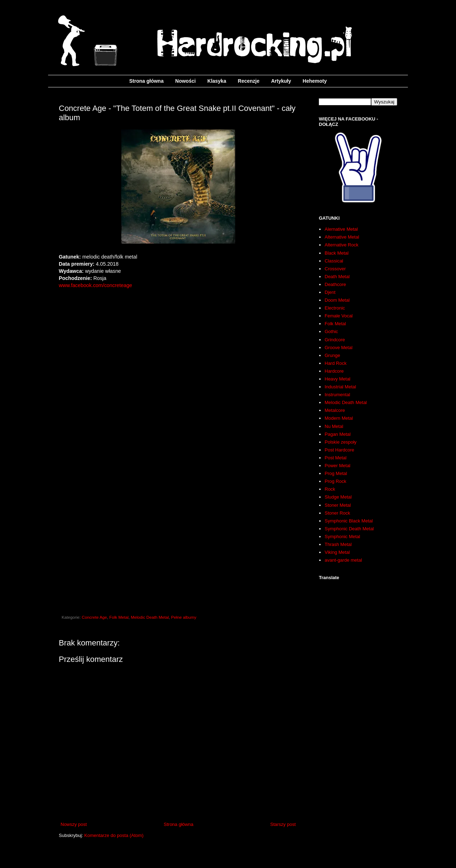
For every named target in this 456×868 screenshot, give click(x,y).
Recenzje (249, 81)
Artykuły (281, 81)
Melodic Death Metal (150, 617)
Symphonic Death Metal (349, 529)
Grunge (332, 355)
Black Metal (336, 253)
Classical (334, 261)
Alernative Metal (341, 229)
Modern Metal (339, 418)
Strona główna (146, 81)
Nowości (186, 81)
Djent (330, 292)
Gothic (331, 331)
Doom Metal (337, 300)
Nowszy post (74, 824)
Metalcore (335, 410)
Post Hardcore (339, 450)
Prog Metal (336, 473)
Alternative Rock (341, 245)
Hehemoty (315, 81)
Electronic (335, 308)
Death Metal (337, 277)
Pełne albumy (184, 617)
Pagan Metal (338, 434)
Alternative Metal (342, 237)
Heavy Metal (337, 379)
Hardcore (334, 371)
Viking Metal (337, 552)
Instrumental (337, 395)
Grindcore (335, 340)
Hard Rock (335, 363)
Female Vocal (339, 316)
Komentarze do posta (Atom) (114, 835)
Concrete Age (95, 617)
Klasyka (217, 81)
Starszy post (283, 824)
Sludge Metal (338, 497)
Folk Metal (119, 617)
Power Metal (337, 466)
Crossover (335, 269)
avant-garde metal (343, 560)
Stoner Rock (337, 513)
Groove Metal (338, 348)
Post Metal (335, 458)
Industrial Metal (340, 387)
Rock (330, 489)
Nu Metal (334, 426)
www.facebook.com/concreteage (95, 285)
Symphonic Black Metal (349, 521)
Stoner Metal (338, 505)
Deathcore (335, 284)
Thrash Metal (338, 544)
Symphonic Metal (342, 537)
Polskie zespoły (341, 442)
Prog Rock (335, 481)
